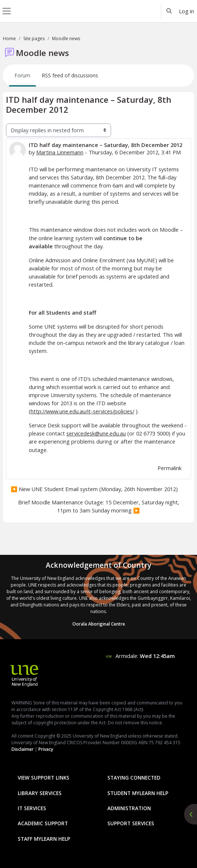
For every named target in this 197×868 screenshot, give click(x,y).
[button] (169, 11)
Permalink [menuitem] (170, 468)
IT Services (32, 808)
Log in (186, 11)
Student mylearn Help (138, 793)
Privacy (46, 749)
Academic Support (43, 823)
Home (9, 38)
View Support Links (44, 778)
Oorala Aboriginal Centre (99, 624)
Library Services (40, 793)
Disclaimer (23, 749)
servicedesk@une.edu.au (96, 433)
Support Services (131, 823)
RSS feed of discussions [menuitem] (70, 75)
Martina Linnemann (60, 152)
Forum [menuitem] (23, 75)
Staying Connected (134, 778)
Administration (129, 808)
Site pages (34, 38)
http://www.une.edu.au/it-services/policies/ (82, 411)
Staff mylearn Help (44, 839)
